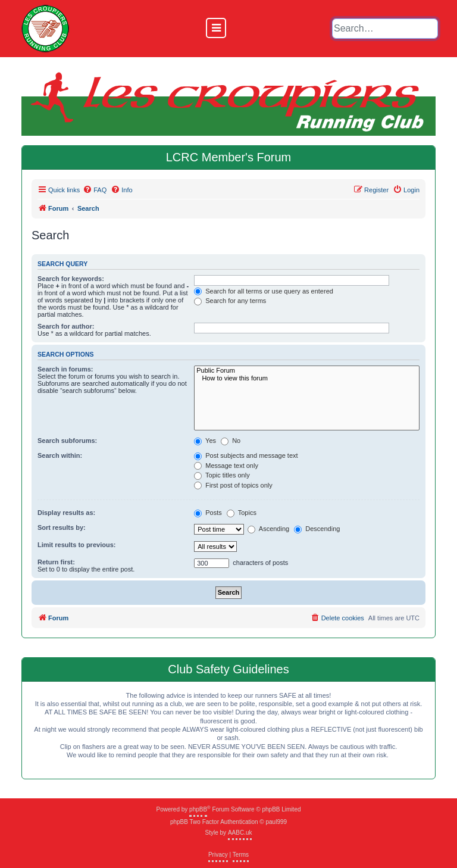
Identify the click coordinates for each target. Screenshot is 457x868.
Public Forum (307, 371)
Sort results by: (62, 527)
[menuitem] (95, 190)
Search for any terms (230, 301)
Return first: (56, 562)
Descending (317, 529)
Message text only (226, 466)
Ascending (268, 529)
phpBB (198, 809)
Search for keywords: (71, 279)
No (231, 441)
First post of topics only (233, 486)
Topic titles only (222, 476)
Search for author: (66, 326)
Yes (205, 441)
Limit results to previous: (76, 545)
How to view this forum (307, 378)
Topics (242, 513)
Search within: (60, 455)
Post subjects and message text (246, 456)
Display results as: (66, 513)
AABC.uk (240, 833)
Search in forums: (65, 369)
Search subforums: (67, 441)
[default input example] (385, 29)
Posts (208, 513)
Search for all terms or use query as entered (264, 292)
